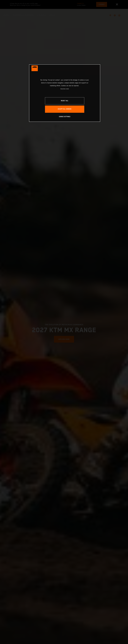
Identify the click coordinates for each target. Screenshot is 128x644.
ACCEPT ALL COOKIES (65, 109)
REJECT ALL (65, 101)
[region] (65, 93)
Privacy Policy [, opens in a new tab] (63, 89)
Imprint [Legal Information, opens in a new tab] (67, 89)
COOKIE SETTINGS (65, 117)
